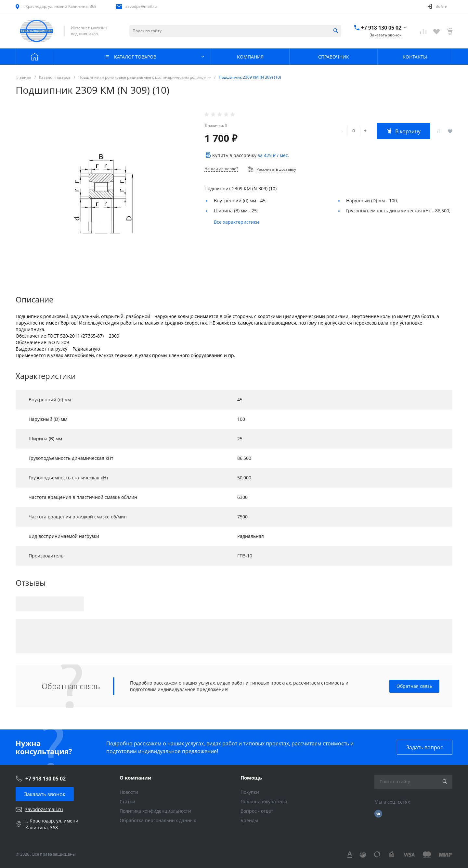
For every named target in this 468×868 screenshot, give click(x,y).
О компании (136, 778)
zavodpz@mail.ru (141, 6)
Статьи (127, 801)
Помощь (251, 778)
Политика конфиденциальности (155, 811)
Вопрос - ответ (257, 811)
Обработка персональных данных (158, 820)
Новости (129, 792)
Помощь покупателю (264, 801)
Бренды (249, 820)
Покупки (250, 792)
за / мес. (273, 155)
